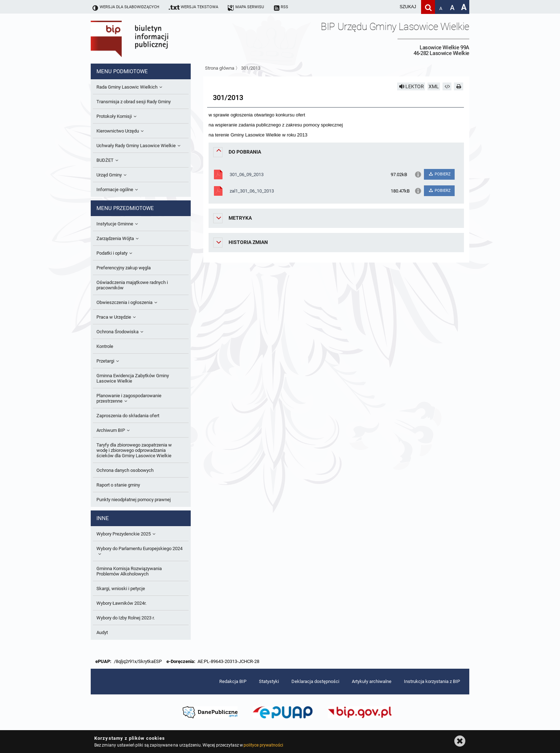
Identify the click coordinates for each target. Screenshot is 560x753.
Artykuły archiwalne (372, 681)
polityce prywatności (263, 745)
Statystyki (269, 681)
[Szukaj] (428, 7)
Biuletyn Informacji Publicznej (150, 39)
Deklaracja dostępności (315, 681)
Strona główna (220, 68)
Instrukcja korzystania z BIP (432, 681)
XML (434, 86)
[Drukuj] (459, 86)
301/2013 (251, 68)
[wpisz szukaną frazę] (390, 7)
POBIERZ (439, 174)
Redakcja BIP (233, 681)
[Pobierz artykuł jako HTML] (447, 86)
